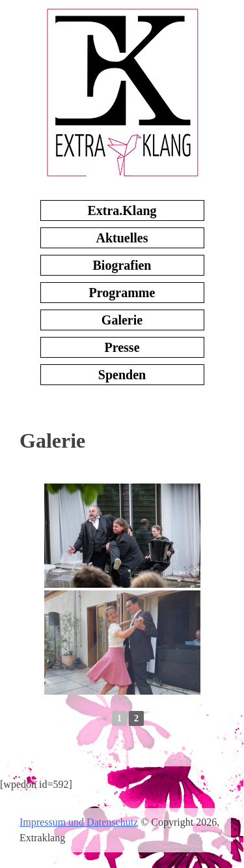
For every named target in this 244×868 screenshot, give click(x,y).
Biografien (122, 265)
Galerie (122, 320)
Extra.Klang (122, 210)
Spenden (122, 375)
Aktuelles (122, 238)
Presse (122, 347)
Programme (122, 293)
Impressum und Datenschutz (79, 822)
